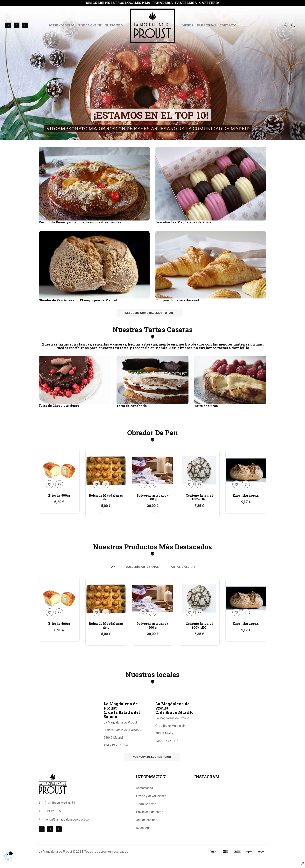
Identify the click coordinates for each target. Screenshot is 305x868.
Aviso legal (144, 828)
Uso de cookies (147, 820)
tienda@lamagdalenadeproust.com (68, 819)
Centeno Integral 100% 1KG (199, 497)
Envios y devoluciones (151, 796)
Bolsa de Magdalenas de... (106, 497)
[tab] (113, 567)
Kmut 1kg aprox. (246, 495)
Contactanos (144, 788)
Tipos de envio (146, 804)
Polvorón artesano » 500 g (153, 497)
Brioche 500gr (59, 495)
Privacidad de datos (150, 812)
